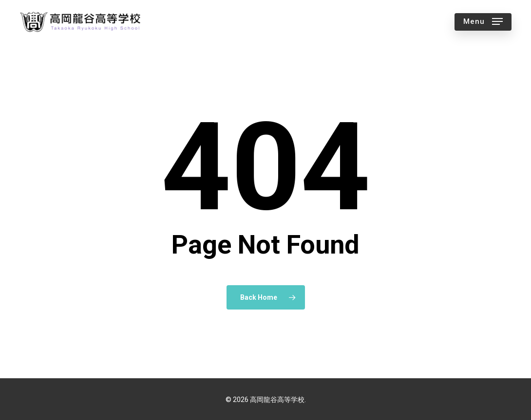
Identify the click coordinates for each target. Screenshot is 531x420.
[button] (483, 22)
